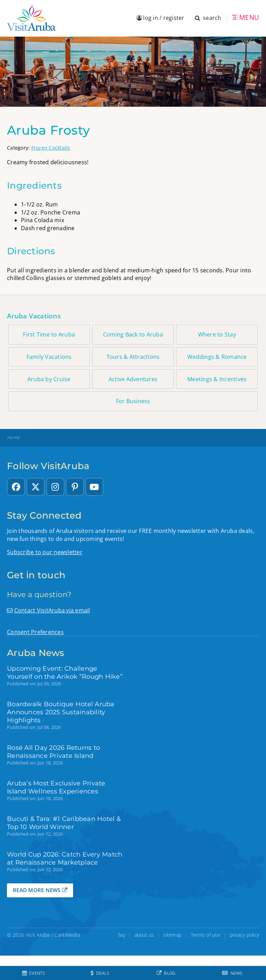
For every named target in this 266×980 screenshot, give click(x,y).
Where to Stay (217, 334)
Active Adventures (133, 379)
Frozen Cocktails (51, 148)
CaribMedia (67, 935)
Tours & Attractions (133, 357)
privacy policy (245, 935)
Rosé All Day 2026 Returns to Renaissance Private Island (53, 752)
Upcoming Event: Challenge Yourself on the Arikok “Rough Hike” (65, 672)
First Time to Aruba (49, 334)
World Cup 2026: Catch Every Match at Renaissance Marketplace (65, 858)
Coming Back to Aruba (133, 334)
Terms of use (206, 935)
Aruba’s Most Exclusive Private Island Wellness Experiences (56, 787)
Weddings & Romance (217, 357)
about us (144, 935)
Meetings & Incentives (217, 379)
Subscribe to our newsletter (45, 552)
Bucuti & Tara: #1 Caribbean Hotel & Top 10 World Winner (64, 823)
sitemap (172, 935)
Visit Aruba (38, 935)
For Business (133, 401)
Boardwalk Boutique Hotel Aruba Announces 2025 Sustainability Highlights (61, 712)
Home (13, 438)
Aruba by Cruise (49, 379)
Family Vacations (49, 357)
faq (122, 935)
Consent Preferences (35, 632)
